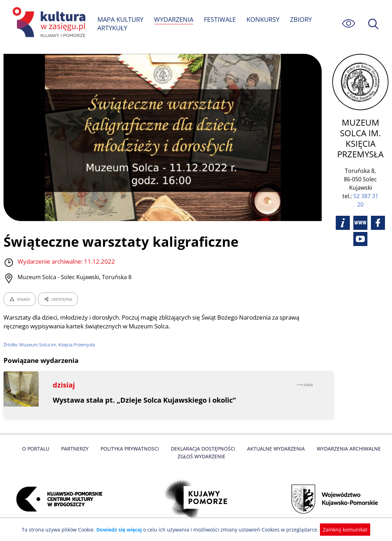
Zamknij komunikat (341, 530)
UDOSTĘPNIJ (58, 299)
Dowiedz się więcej (122, 530)
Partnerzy (77, 449)
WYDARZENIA (174, 19)
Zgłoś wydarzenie (201, 456)
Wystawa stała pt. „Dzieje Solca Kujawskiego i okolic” (145, 400)
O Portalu (38, 449)
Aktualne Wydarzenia (275, 449)
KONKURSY (264, 19)
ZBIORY (302, 19)
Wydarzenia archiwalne (346, 449)
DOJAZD (20, 299)
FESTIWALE (221, 19)
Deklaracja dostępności (203, 449)
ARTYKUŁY (113, 28)
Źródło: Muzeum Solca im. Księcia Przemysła (50, 345)
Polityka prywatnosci (131, 449)
